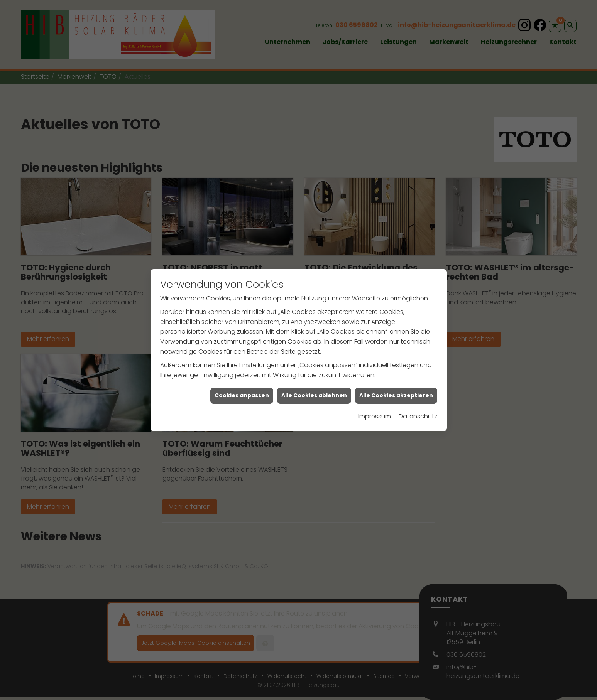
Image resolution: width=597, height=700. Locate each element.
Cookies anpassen (242, 393)
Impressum (375, 414)
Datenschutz (418, 414)
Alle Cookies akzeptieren (396, 393)
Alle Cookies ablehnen (314, 393)
